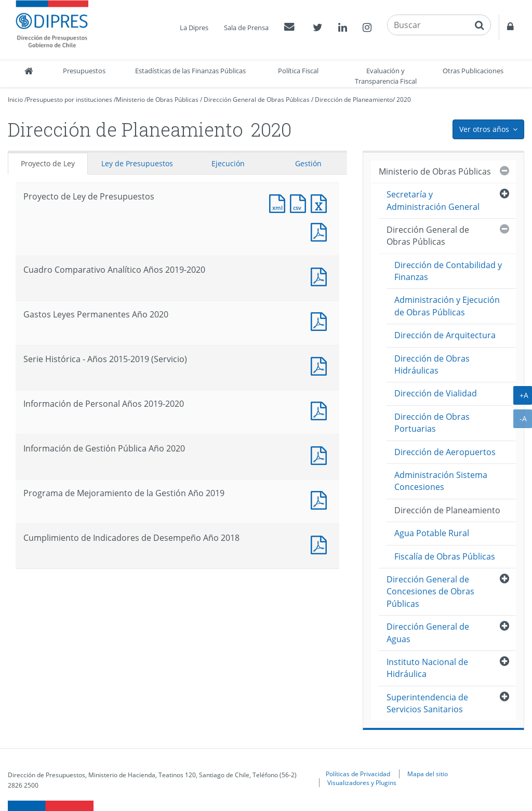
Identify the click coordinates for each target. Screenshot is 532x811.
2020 (404, 99)
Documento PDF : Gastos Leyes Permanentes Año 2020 (321, 320)
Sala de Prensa (246, 28)
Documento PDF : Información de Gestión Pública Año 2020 (321, 454)
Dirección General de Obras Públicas (257, 99)
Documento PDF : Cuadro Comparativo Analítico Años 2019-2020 (321, 276)
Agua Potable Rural (432, 533)
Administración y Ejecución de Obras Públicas (447, 306)
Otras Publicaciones (473, 71)
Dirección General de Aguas (428, 633)
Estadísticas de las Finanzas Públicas (190, 71)
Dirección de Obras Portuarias (432, 423)
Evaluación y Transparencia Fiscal (386, 76)
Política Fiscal (298, 71)
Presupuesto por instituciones (69, 99)
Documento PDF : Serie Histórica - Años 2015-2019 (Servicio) (321, 365)
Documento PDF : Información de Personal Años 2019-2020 (321, 410)
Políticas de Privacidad (358, 774)
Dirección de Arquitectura (445, 335)
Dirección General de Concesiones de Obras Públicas (430, 591)
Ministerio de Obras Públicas (157, 99)
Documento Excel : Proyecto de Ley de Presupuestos (321, 202)
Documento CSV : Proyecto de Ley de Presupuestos (300, 202)
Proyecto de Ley (48, 163)
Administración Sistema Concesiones (441, 481)
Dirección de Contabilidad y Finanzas (448, 271)
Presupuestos (84, 71)
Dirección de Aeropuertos (445, 452)
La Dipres (194, 28)
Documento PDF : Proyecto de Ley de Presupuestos (321, 231)
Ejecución (228, 163)
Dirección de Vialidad (436, 393)
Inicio (15, 99)
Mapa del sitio (428, 774)
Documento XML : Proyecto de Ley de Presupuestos (280, 202)
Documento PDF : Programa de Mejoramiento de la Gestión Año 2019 (321, 499)
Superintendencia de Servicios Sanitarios (427, 703)
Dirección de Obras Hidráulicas (432, 364)
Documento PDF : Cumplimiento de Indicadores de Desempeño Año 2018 (321, 544)
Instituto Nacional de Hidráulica (427, 668)
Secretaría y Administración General (433, 200)
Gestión (308, 163)
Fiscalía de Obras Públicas (445, 556)
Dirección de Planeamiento (354, 99)
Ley (137, 163)
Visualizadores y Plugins (362, 782)
